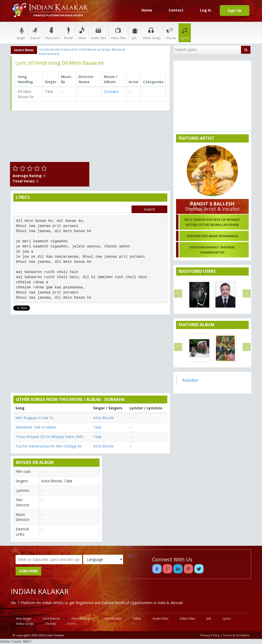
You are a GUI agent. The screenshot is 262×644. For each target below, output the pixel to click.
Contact (176, 10)
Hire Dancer (52, 619)
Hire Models (113, 619)
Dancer (35, 33)
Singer (21, 33)
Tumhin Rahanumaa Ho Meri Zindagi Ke (48, 446)
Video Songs (152, 33)
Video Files (187, 619)
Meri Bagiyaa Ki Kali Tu (34, 418)
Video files (118, 33)
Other (82, 33)
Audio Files (160, 619)
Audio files (99, 33)
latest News (24, 50)
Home (147, 10)
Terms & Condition (236, 635)
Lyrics (185, 33)
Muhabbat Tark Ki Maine (36, 427)
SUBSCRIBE (28, 571)
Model (69, 33)
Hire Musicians (82, 619)
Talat (97, 427)
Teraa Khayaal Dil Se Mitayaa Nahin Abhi (49, 437)
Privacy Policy (210, 635)
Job (134, 33)
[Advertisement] (131, 147)
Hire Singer (24, 619)
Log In (205, 10)
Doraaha (111, 91)
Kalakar (190, 380)
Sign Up (235, 10)
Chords (171, 33)
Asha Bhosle (103, 418)
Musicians (52, 33)
